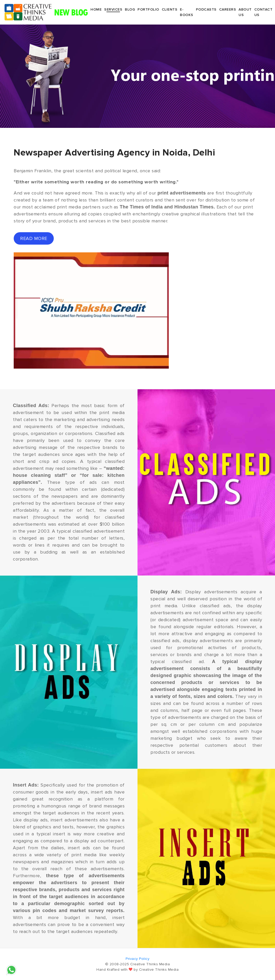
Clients (170, 9)
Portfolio (148, 9)
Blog (130, 9)
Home (96, 9)
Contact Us (263, 12)
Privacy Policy (137, 959)
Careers (228, 9)
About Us (245, 12)
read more (34, 238)
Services (113, 9)
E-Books (187, 12)
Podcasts (206, 9)
